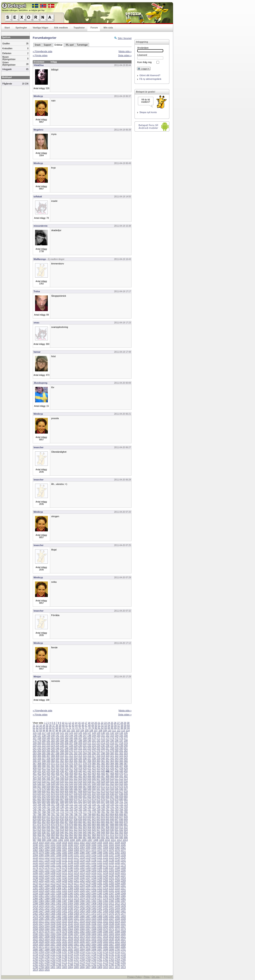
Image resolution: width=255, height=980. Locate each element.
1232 (94, 876)
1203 (111, 870)
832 (48, 820)
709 (62, 804)
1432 (47, 909)
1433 (53, 909)
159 (44, 738)
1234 (106, 876)
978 (44, 837)
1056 (94, 848)
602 (53, 792)
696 (98, 802)
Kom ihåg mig (144, 62)
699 (112, 802)
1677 (76, 947)
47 (86, 725)
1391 (88, 901)
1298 (106, 886)
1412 (117, 904)
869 (121, 822)
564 (71, 786)
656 (108, 797)
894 (44, 827)
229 (76, 746)
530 (108, 781)
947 (94, 832)
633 (98, 794)
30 (128, 723)
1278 (82, 883)
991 (103, 837)
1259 (65, 881)
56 (115, 725)
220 (35, 746)
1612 (70, 937)
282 (126, 751)
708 (57, 804)
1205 (123, 870)
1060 (117, 848)
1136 (94, 860)
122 (67, 733)
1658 (59, 944)
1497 (53, 919)
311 (67, 756)
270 (71, 751)
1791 (88, 965)
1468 (70, 914)
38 (57, 725)
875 (53, 825)
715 (89, 804)
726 (44, 807)
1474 (106, 914)
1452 (70, 911)
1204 (117, 870)
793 (62, 814)
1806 (82, 967)
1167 (88, 865)
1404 (70, 904)
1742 (82, 957)
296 (94, 753)
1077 (123, 850)
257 (108, 748)
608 (80, 792)
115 (35, 733)
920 (67, 830)
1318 (35, 891)
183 (57, 741)
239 (121, 746)
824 (108, 817)
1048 (47, 848)
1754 (59, 960)
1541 (123, 924)
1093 (123, 853)
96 (50, 730)
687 (57, 802)
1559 (41, 929)
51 (99, 725)
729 (57, 807)
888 (112, 825)
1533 (76, 924)
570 (98, 786)
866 (108, 822)
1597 (76, 934)
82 (102, 728)
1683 (111, 947)
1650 (106, 942)
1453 (76, 911)
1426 (106, 906)
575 (121, 786)
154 (117, 736)
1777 (100, 962)
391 (48, 766)
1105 (100, 855)
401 (94, 766)
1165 (76, 865)
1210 (59, 873)
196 (117, 741)
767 (39, 812)
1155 (111, 863)
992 (108, 837)
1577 (53, 932)
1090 (106, 853)
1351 (41, 896)
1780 (117, 962)
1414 (35, 906)
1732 (117, 955)
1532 (70, 924)
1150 (82, 863)
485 (94, 776)
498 (57, 779)
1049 (53, 848)
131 (108, 733)
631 (89, 794)
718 (103, 804)
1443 (111, 909)
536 (39, 784)
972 (112, 835)
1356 (70, 896)
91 (34, 730)
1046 (35, 848)
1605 (123, 934)
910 (117, 827)
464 (94, 774)
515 (39, 781)
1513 (53, 921)
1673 (53, 947)
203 (53, 743)
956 (39, 835)
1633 (100, 939)
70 (63, 728)
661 (35, 799)
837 (71, 820)
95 (47, 730)
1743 (88, 957)
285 (44, 753)
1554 (106, 927)
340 (103, 758)
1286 (35, 886)
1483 (65, 916)
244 (48, 748)
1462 (35, 914)
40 (63, 725)
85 (112, 728)
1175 (41, 868)
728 (53, 807)
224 (53, 746)
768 (44, 812)
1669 (123, 944)
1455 (88, 911)
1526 (35, 924)
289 (62, 753)
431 (39, 771)
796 (76, 814)
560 (53, 786)
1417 (53, 906)
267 (57, 751)
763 (117, 809)
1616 (94, 937)
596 (121, 789)
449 (121, 771)
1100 (70, 855)
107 (96, 730)
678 (112, 799)
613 (103, 792)
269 (67, 751)
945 (85, 832)
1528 (47, 924)
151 (103, 736)
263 (39, 751)
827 (121, 817)
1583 (88, 932)
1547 (65, 927)
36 (50, 725)
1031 (41, 845)
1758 (82, 960)
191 (94, 741)
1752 (47, 960)
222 (44, 746)
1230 (82, 876)
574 (117, 786)
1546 (59, 927)
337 (89, 758)
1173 (123, 865)
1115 (65, 858)
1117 (76, 858)
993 (112, 837)
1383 (41, 901)
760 (103, 809)
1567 (88, 929)
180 (44, 741)
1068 (70, 850)
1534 (82, 924)
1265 (100, 881)
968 (94, 835)
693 (85, 802)
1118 (82, 858)
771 (57, 812)
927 (98, 830)
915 (44, 830)
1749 (123, 957)
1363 (111, 896)
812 (53, 817)
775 (76, 812)
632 (94, 794)
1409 (100, 904)
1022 (82, 842)
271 (76, 751)
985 (76, 837)
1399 (41, 904)
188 (80, 741)
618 (126, 792)
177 (126, 738)
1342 (82, 893)
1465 (53, 914)
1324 (70, 891)
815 (67, 817)
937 (48, 832)
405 (112, 766)
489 (112, 776)
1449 (53, 911)
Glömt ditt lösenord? (150, 75)
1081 (53, 853)
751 (62, 809)
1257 (53, 881)
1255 (41, 881)
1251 (111, 878)
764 (121, 809)
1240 (47, 878)
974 (121, 835)
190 (89, 741)
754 (76, 809)
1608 (47, 937)
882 (85, 825)
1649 (100, 942)
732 (71, 807)
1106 (106, 855)
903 (85, 827)
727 (48, 807)
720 (112, 804)
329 (53, 758)
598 (35, 792)
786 (126, 812)
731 (67, 807)
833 (53, 820)
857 (67, 822)
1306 (59, 888)
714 (85, 804)
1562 (59, 929)
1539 (111, 924)
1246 (82, 878)
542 (67, 784)
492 (126, 776)
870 (126, 822)
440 (80, 771)
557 (39, 786)
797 (80, 814)
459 (71, 774)
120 (57, 733)
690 (71, 802)
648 (71, 797)
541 (62, 784)
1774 (82, 962)
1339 (65, 893)
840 (85, 820)
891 (126, 825)
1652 (117, 942)
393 (57, 766)
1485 (76, 916)
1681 (100, 947)
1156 (117, 863)
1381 (123, 899)
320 (108, 756)
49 (93, 725)
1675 (65, 947)
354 (71, 761)
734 (80, 807)
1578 (59, 932)
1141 (123, 860)
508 (103, 779)
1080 (47, 853)
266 (53, 751)
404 (108, 766)
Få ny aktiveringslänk (150, 79)
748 (48, 809)
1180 (70, 868)
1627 (65, 939)
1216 (94, 873)
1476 (117, 914)
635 (108, 794)
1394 (106, 901)
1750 (35, 960)
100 (64, 730)
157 (35, 738)
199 (35, 743)
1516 (70, 921)
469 (117, 774)
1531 (65, 924)
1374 (82, 899)
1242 (59, 878)
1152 (94, 863)
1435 (65, 909)
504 (85, 779)
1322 (59, 891)
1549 (76, 927)
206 (67, 743)
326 (39, 758)
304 (35, 756)
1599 (88, 934)
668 (67, 799)
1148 (70, 863)
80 (96, 728)
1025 (100, 842)
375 (71, 764)
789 (44, 814)
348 (44, 761)
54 (109, 725)
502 (76, 779)
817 (76, 817)
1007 (90, 840)
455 (53, 774)
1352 (47, 896)
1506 (106, 919)
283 (35, 753)
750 (57, 809)
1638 (35, 942)
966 (85, 835)
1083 (65, 853)
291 (71, 753)
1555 (111, 927)
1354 (59, 896)
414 (57, 769)
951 (112, 832)
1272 (47, 883)
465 (98, 774)
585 (71, 789)
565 (76, 786)
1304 (47, 888)
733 (76, 807)
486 (98, 776)
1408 (94, 904)
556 (35, 786)
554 (121, 784)
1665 (100, 944)
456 (57, 774)
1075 (111, 850)
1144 (47, 863)
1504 (94, 919)
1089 (100, 853)
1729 (100, 955)
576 (126, 786)
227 (67, 746)
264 (44, 751)
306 (44, 756)
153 (112, 736)
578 (39, 789)
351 (57, 761)
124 (76, 733)
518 (53, 781)
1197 (76, 870)
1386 (59, 901)
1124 (117, 858)
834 (57, 820)
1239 (41, 878)
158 (39, 738)
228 (71, 746)
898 (62, 827)
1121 (100, 858)
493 (35, 779)
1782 (35, 965)
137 (39, 736)
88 (122, 728)
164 (67, 738)
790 (48, 814)
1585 (100, 932)
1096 (47, 855)
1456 (94, 911)
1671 (41, 947)
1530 (59, 924)
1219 (111, 873)
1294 (82, 886)
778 (89, 812)
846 (112, 820)
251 (80, 748)
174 (112, 738)
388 (35, 766)
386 (121, 764)
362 (108, 761)
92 (37, 730)
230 (80, 746)
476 (53, 776)
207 (71, 743)
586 (76, 789)
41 (67, 725)
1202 (106, 870)
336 (85, 758)
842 (94, 820)
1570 (106, 929)
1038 (82, 845)
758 (94, 809)
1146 (59, 863)
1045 (123, 845)
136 (35, 736)
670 (76, 799)
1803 (65, 967)
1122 (106, 858)
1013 (125, 840)
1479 (41, 916)
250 (76, 748)
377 (80, 764)
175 (117, 738)
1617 (100, 937)
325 (35, 758)
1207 (41, 873)
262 (35, 751)
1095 (41, 855)
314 (80, 756)
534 (126, 781)
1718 (35, 955)
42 (70, 725)
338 (94, 758)
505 (89, 779)
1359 (88, 896)
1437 (76, 909)
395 (67, 766)
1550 (82, 927)
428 (121, 769)
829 (35, 820)
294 (85, 753)
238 (117, 746)
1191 (41, 870)
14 (76, 723)
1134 (82, 860)
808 (35, 817)
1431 (41, 909)
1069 (76, 850)
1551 (88, 927)
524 (80, 781)
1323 (65, 891)
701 (121, 802)
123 (71, 733)
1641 (53, 942)
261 (126, 748)
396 (71, 766)
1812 (117, 967)
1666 (106, 944)
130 (103, 733)
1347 (111, 893)
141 (57, 736)
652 (89, 797)
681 (126, 799)
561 (57, 786)
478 (62, 776)
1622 (35, 939)
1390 (82, 901)
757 (89, 809)
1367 (41, 899)
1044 (117, 845)
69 (60, 728)
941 (67, 832)
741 (112, 807)
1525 (123, 921)
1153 (100, 863)
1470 (82, 914)
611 (94, 792)
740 (108, 807)
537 (44, 784)
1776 (94, 962)
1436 (70, 909)
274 (89, 751)
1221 (123, 873)
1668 (117, 944)
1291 (65, 886)
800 (94, 814)
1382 (35, 901)
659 (121, 797)
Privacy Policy (134, 977)
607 (76, 792)
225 (57, 746)
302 (121, 753)
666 (57, 799)
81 (99, 728)
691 (76, 802)
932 (121, 830)
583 (62, 789)
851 (39, 822)
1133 (76, 860)
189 (85, 741)
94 (44, 730)
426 (112, 769)
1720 (47, 955)
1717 (123, 952)
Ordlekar (58, 45)
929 (108, 830)
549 (98, 784)
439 (76, 771)
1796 (117, 965)
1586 (106, 932)
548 (94, 784)
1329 (100, 891)
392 (53, 766)
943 (76, 832)
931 (117, 830)
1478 (35, 916)
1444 (117, 909)
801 (98, 814)
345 (126, 758)
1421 (76, 906)
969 (98, 835)
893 (39, 827)
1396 (117, 901)
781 (103, 812)
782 (108, 812)
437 (67, 771)
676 (103, 799)
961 (62, 835)
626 (67, 794)
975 (126, 835)
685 (48, 802)
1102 (82, 855)
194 (108, 741)
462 (85, 774)
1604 (117, 934)
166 (76, 738)
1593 (53, 934)
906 (98, 827)
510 (112, 779)
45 (79, 725)
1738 (59, 957)
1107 (111, 855)
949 (103, 832)
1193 (53, 870)
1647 (88, 942)
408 (126, 766)
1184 (94, 868)
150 (98, 736)
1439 (88, 909)
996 (126, 837)
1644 (70, 942)
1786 (59, 965)
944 (80, 832)
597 (126, 789)
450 (126, 771)
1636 (117, 939)
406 (117, 766)
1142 (35, 863)
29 (125, 723)
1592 (47, 934)
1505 (100, 919)
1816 (47, 970)
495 (44, 779)
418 (76, 769)
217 (117, 743)
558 (44, 786)
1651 (111, 942)
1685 (123, 947)
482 (80, 776)
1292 (70, 886)
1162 (59, 865)
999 (44, 840)
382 (103, 764)
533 (121, 781)
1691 (65, 949)
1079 (41, 853)
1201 (100, 870)
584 (67, 789)
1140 (117, 860)
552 (112, 784)
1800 (47, 967)
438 (71, 771)
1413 (123, 904)
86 (115, 728)
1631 (88, 939)
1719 (41, 955)
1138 (106, 860)
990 (98, 837)
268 (62, 751)
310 (62, 756)
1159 (41, 865)
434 (53, 771)
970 (103, 835)
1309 (76, 888)
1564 (70, 929)
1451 (65, 911)
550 (103, 784)
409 (35, 769)
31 (34, 725)
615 (112, 792)
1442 (106, 909)
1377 (100, 899)
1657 (53, 944)
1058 (106, 848)
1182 (82, 868)
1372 (70, 899)
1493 (123, 916)
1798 (35, 967)
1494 (35, 919)
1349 (123, 893)
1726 (82, 955)
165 (71, 738)
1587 (111, 932)
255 (98, 748)
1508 (117, 919)
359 (94, 761)
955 (35, 835)
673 (89, 799)
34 (44, 725)
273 (85, 751)
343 (117, 758)
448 (117, 771)
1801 (53, 967)
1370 (59, 899)
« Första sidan (40, 55)
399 (85, 766)
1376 (94, 899)
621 (44, 794)
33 (41, 725)
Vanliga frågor (40, 28)
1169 (100, 865)
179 (39, 741)
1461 (123, 911)
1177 (53, 868)
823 (103, 817)
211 (89, 743)
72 (70, 728)
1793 (100, 965)
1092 (117, 853)
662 (39, 799)
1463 (41, 914)
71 (67, 728)
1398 (35, 904)
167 (80, 738)
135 (126, 733)
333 (71, 758)
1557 (123, 927)
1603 (111, 934)
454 (48, 774)
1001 (55, 840)
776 (80, 812)
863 (94, 822)
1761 (100, 960)
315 (85, 756)
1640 (47, 942)
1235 (111, 876)
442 (89, 771)
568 (89, 786)
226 (62, 746)
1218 (106, 873)
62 (37, 728)
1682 (106, 947)
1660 (70, 944)
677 (108, 799)
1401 (53, 904)
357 (85, 761)
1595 (65, 934)
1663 (88, 944)
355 (76, 761)
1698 (106, 949)
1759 (88, 960)
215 (108, 743)
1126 (35, 860)
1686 (35, 949)
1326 (82, 891)
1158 (35, 865)
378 (85, 764)
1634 (106, 939)
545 (80, 784)
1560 (47, 929)
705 (44, 804)
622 (48, 794)
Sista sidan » (125, 55)
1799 (41, 967)
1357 (76, 896)
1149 (76, 863)
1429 (123, 906)
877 (62, 825)
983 (67, 837)
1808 (94, 967)
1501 (76, 919)
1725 (76, 955)
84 (109, 728)
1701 (123, 949)
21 (99, 723)
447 (112, 771)
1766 (35, 962)
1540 (117, 924)
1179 (65, 868)
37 (54, 725)
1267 (111, 881)
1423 (88, 906)
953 (121, 832)
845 (108, 820)
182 (53, 741)
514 (35, 781)
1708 (70, 952)
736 (89, 807)
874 (48, 825)
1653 (123, 942)
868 (117, 822)
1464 (47, 914)
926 (94, 830)
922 (76, 830)
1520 (94, 921)
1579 (65, 932)
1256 (47, 881)
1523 (111, 921)
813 (57, 817)
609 (85, 792)
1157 (123, 863)
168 (85, 738)
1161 (53, 865)
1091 (111, 853)
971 (108, 835)
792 (57, 814)
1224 (47, 876)
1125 (123, 858)
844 (103, 820)
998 (39, 840)
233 (94, 746)
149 (94, 736)
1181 (76, 868)
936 (44, 832)
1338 (59, 893)
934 (35, 832)
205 (62, 743)
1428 (117, 906)
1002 (61, 840)
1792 (94, 965)
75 (79, 728)
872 (39, 825)
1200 (94, 870)
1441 (100, 909)
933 (126, 830)
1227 (65, 876)
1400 (47, 904)
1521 (100, 921)
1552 (94, 927)
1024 (94, 842)
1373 (76, 899)
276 (98, 751)
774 (71, 812)
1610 (59, 937)
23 (105, 723)
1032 (47, 845)
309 (57, 756)
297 (98, 753)
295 (89, 753)
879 (71, 825)
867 (112, 822)
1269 (123, 881)
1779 (111, 962)
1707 (65, 952)
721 (117, 804)
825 (112, 817)
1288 (47, 886)
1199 (88, 870)
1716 (117, 952)
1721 (53, 955)
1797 (123, 965)
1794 (106, 965)
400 (89, 766)
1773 (76, 962)
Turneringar (82, 45)
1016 (47, 842)
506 (94, 779)
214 (103, 743)
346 (35, 761)
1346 (106, 893)
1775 (88, 962)
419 (80, 769)
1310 (82, 888)
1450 (59, 911)
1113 (53, 858)
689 (67, 802)
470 (121, 774)
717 (98, 804)
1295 (88, 886)
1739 (65, 957)
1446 (35, 911)
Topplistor (79, 28)
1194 (59, 870)
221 (39, 746)
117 (44, 733)
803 (108, 814)
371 (53, 764)
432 (44, 771)
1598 (82, 934)
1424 (94, 906)
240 (126, 746)
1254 (35, 881)
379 (89, 764)
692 (80, 802)
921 (71, 830)
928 (103, 830)
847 (117, 820)
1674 (59, 947)
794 (67, 814)
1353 (53, 896)
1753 (53, 960)
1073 (100, 850)
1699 (111, 949)
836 (67, 820)
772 (62, 812)
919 (62, 830)
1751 (41, 960)
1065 (53, 850)
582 (57, 789)
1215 (88, 873)
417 (71, 769)
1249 (100, 878)
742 (117, 807)
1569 (100, 929)
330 (57, 758)
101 (68, 730)
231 (85, 746)
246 (57, 748)
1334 (35, 893)
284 (39, 753)
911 (121, 827)
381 (98, 764)
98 (57, 730)
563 (67, 786)
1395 (111, 901)
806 (121, 814)
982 (62, 837)
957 (44, 835)
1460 (117, 911)
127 (89, 733)
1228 (70, 876)
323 (121, 756)
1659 (65, 944)
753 (71, 809)
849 (126, 820)
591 (98, 789)
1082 (59, 853)
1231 (88, 876)
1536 (94, 924)
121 (62, 733)
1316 (117, 888)
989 (94, 837)
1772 (70, 962)
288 (57, 753)
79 (93, 728)
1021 (76, 842)
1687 (41, 949)
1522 (106, 921)
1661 (76, 944)
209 (80, 743)
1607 (41, 937)
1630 (82, 939)
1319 (41, 891)
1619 (111, 937)
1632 (94, 939)
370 (48, 764)
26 (115, 723)
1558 (35, 929)
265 (48, 751)
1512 (47, 921)
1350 (35, 896)
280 (117, 751)
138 (44, 736)
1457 (100, 911)
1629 (76, 939)
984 (71, 837)
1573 (123, 929)
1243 (65, 878)
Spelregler (21, 28)
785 (121, 812)
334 (76, 758)
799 (89, 814)
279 (112, 751)
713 (80, 804)
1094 (35, 855)
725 (39, 807)
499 (62, 779)
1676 (70, 947)
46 (83, 725)
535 (35, 784)
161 (53, 738)
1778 (106, 962)
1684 (117, 947)
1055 (88, 848)
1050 (59, 848)
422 (94, 769)
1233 (100, 876)
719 (108, 804)
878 (67, 825)
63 (41, 728)
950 (108, 832)
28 (122, 723)
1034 (59, 845)
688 (62, 802)
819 (85, 817)
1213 (76, 873)
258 (112, 748)
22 (102, 723)
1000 (49, 840)
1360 (94, 896)
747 (44, 809)
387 (126, 764)
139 (48, 736)
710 (67, 804)
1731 (111, 955)
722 (121, 804)
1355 (65, 896)
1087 (88, 853)
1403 (65, 904)
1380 (117, 899)
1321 (53, 891)
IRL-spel (70, 45)
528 (98, 781)
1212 (70, 873)
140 (53, 736)
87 (119, 728)
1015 (41, 842)
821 (94, 817)
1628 (70, 939)
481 (76, 776)
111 (114, 730)
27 (118, 723)
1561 (53, 929)
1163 (65, 865)
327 (44, 758)
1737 (53, 957)
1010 (108, 840)
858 (71, 822)
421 (89, 769)
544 (76, 784)
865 (103, 822)
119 (53, 733)
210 (85, 743)
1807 (88, 967)
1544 (47, 927)
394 (62, 766)
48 (89, 725)
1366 (35, 899)
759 (98, 809)
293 (80, 753)
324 (126, 756)
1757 (76, 960)
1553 (100, 927)
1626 (59, 939)
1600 (94, 934)
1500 (70, 919)
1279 (88, 883)
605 (67, 792)
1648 (94, 942)
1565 (76, 929)
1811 (111, 967)
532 (117, 781)
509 (108, 779)
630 (85, 794)
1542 (35, 927)
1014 (35, 842)
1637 (123, 939)
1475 (111, 914)
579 (44, 789)
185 (67, 741)
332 (67, 758)
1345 (100, 893)
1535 (88, 924)
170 (94, 738)
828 (126, 817)
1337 (53, 893)
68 (57, 728)
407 (121, 766)
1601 (100, 934)
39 (60, 725)
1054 (82, 848)
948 (98, 832)
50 (96, 725)
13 (73, 723)
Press (147, 977)
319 (103, 756)
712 (76, 804)
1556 (117, 927)
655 (103, 797)
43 (73, 725)
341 (108, 758)
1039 (88, 845)
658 (117, 797)
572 (108, 786)
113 (123, 730)
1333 (123, 891)
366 (126, 761)
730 (62, 807)
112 (119, 730)
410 (39, 769)
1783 (41, 965)
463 (89, 774)
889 (117, 825)
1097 (53, 855)
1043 (111, 845)
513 (126, 779)
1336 (47, 893)
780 (98, 812)
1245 (76, 878)
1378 (106, 899)
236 (108, 746)
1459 (111, 911)
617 (121, 792)
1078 (35, 853)
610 (89, 792)
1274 (59, 883)
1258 (59, 881)
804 (112, 814)
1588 (117, 932)
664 (48, 799)
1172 (117, 865)
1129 (53, 860)
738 (98, 807)
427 (117, 769)
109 (105, 730)
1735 (41, 957)
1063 (41, 850)
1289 (53, 886)
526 (89, 781)
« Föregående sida (42, 51)
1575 (41, 932)
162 (57, 738)
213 (98, 743)
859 (76, 822)
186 (71, 741)
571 (103, 786)
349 (48, 761)
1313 (100, 888)
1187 (111, 868)
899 (67, 827)
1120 (94, 858)
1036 (70, 845)
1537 (100, 924)
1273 (53, 883)
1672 (47, 947)
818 (80, 817)
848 (121, 820)
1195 (65, 870)
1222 (35, 876)
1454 (82, 911)
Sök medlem (61, 28)
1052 (70, 848)
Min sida (108, 28)
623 (53, 794)
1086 (82, 853)
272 (80, 751)
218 (121, 743)
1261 (76, 881)
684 (44, 802)
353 (67, 761)
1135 (88, 860)
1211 (65, 873)
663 (44, 799)
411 (44, 769)
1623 (41, 939)
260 (121, 748)
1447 (41, 911)
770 (53, 812)
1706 (59, 952)
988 (89, 837)
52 (102, 725)
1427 (111, 906)
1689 (53, 949)
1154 (106, 863)
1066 (59, 850)
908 (108, 827)
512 (121, 779)
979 (48, 837)
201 (44, 743)
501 (71, 779)
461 (80, 774)
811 (48, 817)
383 (108, 764)
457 (62, 774)
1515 (65, 921)
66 (50, 728)
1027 (111, 842)
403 (103, 766)
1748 (117, 957)
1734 (35, 957)
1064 (47, 850)
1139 (111, 860)
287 (53, 753)
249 (71, 748)
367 (35, 764)
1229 (76, 876)
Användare (143, 48)
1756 (70, 960)
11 (66, 723)
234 (98, 746)
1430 (35, 909)
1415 (41, 906)
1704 (47, 952)
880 (76, 825)
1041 (100, 845)
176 (121, 738)
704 (39, 804)
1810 (106, 967)
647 (67, 797)
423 (98, 769)
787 (35, 814)
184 (62, 741)
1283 (111, 883)
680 (121, 799)
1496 (47, 919)
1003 (67, 840)
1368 (47, 899)
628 (76, 794)
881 (80, 825)
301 (117, 753)
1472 (94, 914)
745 (35, 809)
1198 (82, 870)
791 (53, 814)
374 (67, 764)
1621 (123, 937)
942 (71, 832)
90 (128, 728)
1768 (47, 962)
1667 (111, 944)
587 (80, 789)
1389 (76, 901)
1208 (47, 873)
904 (89, 827)
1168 (94, 865)
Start (7, 28)
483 (85, 776)
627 (71, 794)
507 (98, 779)
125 (80, 733)
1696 (94, 949)
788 (39, 814)
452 (39, 774)
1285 (123, 883)
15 (79, 723)
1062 (35, 850)
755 (80, 809)
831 (44, 820)
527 (94, 781)
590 (94, 789)
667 (62, 799)
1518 (82, 921)
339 (98, 758)
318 (98, 756)
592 (103, 789)
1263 (88, 881)
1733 (123, 955)
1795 (111, 965)
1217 (100, 873)
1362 (106, 896)
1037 (76, 845)
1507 (111, 919)
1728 (94, 955)
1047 (41, 848)
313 (76, 756)
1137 (100, 860)
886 (103, 825)
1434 (59, 909)
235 (103, 746)
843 (98, 820)
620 (39, 794)
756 (85, 809)
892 (35, 827)
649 (76, 797)
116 (39, 733)
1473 (100, 914)
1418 (59, 906)
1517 (76, 921)
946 (89, 832)
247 (62, 748)
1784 (47, 965)
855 (57, 822)
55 (112, 725)
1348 (117, 893)
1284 (117, 883)
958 (48, 835)
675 (98, 799)
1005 (78, 840)
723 (126, 804)
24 (109, 723)
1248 (94, 878)
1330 (106, 891)
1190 (35, 870)
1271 (41, 883)
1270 (35, 883)
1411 (111, 904)
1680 (94, 947)
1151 (88, 863)
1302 (35, 888)
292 (76, 753)
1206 (35, 873)
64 (44, 728)
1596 (70, 934)
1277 (76, 883)
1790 (82, 965)
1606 (35, 937)
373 (62, 764)
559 (48, 786)
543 (71, 784)
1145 (53, 863)
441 (85, 771)
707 (53, 804)
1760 (94, 960)
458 (67, 774)
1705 (53, 952)
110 (109, 730)
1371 (65, 899)
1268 (117, 881)
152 (108, 736)
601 (48, 792)
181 (48, 741)
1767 (41, 962)
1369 (53, 899)
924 (85, 830)
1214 (82, 873)
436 (62, 771)
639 (126, 794)
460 (76, 774)
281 (121, 751)
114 (128, 730)
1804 (70, 967)
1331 (111, 891)
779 (94, 812)
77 (86, 728)
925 (89, 830)
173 (108, 738)
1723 (65, 955)
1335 (41, 893)
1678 (82, 947)
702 (126, 802)
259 (117, 748)
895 (48, 827)
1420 (70, 906)
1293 (76, 886)
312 (71, 756)
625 (62, 794)
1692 (70, 949)
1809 (100, 967)
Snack (38, 45)
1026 (106, 842)
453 (44, 774)
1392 (94, 901)
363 (112, 761)
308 (53, 756)
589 (89, 789)
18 (89, 723)
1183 (88, 868)
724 (35, 807)
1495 (41, 919)
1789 (76, 965)
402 (98, 766)
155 (121, 736)
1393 (100, 901)
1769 (53, 962)
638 (121, 794)
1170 (106, 865)
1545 (53, 927)
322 (117, 756)
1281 (100, 883)
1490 (106, 916)
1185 (100, 868)
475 (48, 776)
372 (57, 764)
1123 (111, 858)
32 (37, 725)
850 (35, 822)
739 (103, 807)
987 (85, 837)
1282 (106, 883)
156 (126, 736)
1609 (53, 937)
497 (53, 779)
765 (126, 809)
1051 (65, 848)
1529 (53, 924)
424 (103, 769)
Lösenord (142, 55)
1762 (106, 960)
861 (85, 822)
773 (67, 812)
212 (94, 743)
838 (76, 820)
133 (117, 733)
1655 (41, 944)
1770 (59, 962)
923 (80, 830)
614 (108, 792)
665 (53, 799)
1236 (117, 876)
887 (108, 825)
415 (62, 769)
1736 (47, 957)
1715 (111, 952)
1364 (117, 896)
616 (117, 792)
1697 (100, 949)
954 (126, 832)
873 (44, 825)
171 (98, 738)
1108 (117, 855)
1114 (59, 858)
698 (108, 802)
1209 (53, 873)
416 (67, 769)
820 (89, 817)
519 (57, 781)
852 (44, 822)
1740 (70, 957)
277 (103, 751)
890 (121, 825)
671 (80, 799)
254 (94, 748)
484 (89, 776)
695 (94, 802)
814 (62, 817)
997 (35, 840)
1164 (70, 865)
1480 (47, 916)
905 (94, 827)
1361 (100, 896)
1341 (76, 893)
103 (78, 730)
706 (48, 804)
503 (80, 779)
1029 (123, 842)
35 (47, 725)
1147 (65, 863)
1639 (41, 942)
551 (108, 784)
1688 (47, 949)
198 (126, 741)
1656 (47, 944)
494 (39, 779)
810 (44, 817)
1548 (70, 927)
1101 (76, 855)
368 (39, 764)
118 (48, 733)
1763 (111, 960)
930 (112, 830)
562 (62, 786)
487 (103, 776)
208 (76, 743)
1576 (47, 932)
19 (92, 723)
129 (98, 733)
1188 (117, 868)
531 (112, 781)
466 (103, 774)
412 (48, 769)
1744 (94, 957)
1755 (65, 960)
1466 (59, 914)
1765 (123, 960)
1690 (59, 949)
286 (48, 753)
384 (112, 764)
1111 (41, 858)
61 (34, 728)
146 (80, 736)
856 (62, 822)
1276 (70, 883)
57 (119, 725)
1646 (82, 942)
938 (53, 832)
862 (89, 822)
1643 (65, 942)
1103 (88, 855)
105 (87, 730)
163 (62, 738)
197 (121, 741)
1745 (100, 957)
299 (108, 753)
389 (39, 766)
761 (108, 809)
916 (48, 830)
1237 (123, 876)
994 (117, 837)
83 (106, 728)
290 (67, 753)
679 (117, 799)
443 (94, 771)
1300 (117, 886)
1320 (47, 891)
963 (71, 835)
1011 (113, 840)
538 (48, 784)
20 (96, 723)
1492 (117, 916)
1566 (82, 929)
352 (62, 761)
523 (76, 781)
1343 (88, 893)
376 (76, 764)
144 (71, 736)
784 (117, 812)
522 (71, 781)
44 (76, 725)
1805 (76, 967)
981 (57, 837)
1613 (76, 937)
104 (82, 730)
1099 (65, 855)
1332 (117, 891)
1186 (106, 868)
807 (126, 814)
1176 (47, 868)
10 (63, 723)
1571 (111, 929)
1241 (53, 878)
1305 (53, 888)
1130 (59, 860)
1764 (117, 960)
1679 (88, 947)
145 (76, 736)
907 (103, 827)
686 (53, 802)
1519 (88, 921)
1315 (111, 888)
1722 (59, 955)
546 (85, 784)
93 (41, 730)
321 (112, 756)
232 (89, 746)
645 (57, 797)
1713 (100, 952)
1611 (65, 937)
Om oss (156, 977)
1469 (76, 914)
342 (112, 758)
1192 (47, 870)
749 (53, 809)
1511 (41, 921)
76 (83, 728)
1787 (65, 965)
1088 (94, 853)
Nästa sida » (125, 51)
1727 (88, 955)
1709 (76, 952)
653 (94, 797)
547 (89, 784)
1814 (35, 970)
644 (53, 797)
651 (85, 797)
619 (35, 794)
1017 (53, 842)
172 (103, 738)
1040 (94, 845)
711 (71, 804)
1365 (123, 896)
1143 (41, 863)
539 (53, 784)
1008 (96, 840)
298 (103, 753)
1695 (88, 949)
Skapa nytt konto (148, 112)
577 (35, 789)
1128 (47, 860)
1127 (41, 860)
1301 (123, 886)
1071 (88, 850)
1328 (94, 891)
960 (57, 835)
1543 (41, 927)
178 (35, 741)
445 (103, 771)
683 (39, 802)
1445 (123, 909)
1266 (106, 881)
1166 (82, 865)
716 (94, 804)
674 (94, 799)
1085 (76, 853)
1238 (35, 878)
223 (48, 746)
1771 (65, 962)
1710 (82, 952)
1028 (117, 842)
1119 (88, 858)
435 (57, 771)
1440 (94, 909)
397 (76, 766)
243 (44, 748)
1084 (70, 853)
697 (103, 802)
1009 (102, 840)
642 (44, 797)
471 (126, 774)
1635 (111, 939)
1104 (94, 855)
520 (62, 781)
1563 (65, 929)
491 (121, 776)
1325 (76, 891)
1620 (117, 937)
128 (94, 733)
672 (85, 799)
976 (35, 837)
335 (80, 758)
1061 (123, 848)
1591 (41, 934)
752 (67, 809)
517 (48, 781)
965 (80, 835)
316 (89, 756)
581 (53, 789)
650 (80, 797)
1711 (88, 952)
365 (121, 761)
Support (47, 45)
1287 (41, 886)
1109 (123, 855)
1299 (111, 886)
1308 (70, 888)
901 (76, 827)
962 (67, 835)
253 (89, 748)
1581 (76, 932)
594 (112, 789)
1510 (35, 921)
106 (91, 730)
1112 (47, 858)
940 (62, 832)
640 (35, 797)
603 (57, 792)
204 (57, 743)
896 (53, 827)
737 (94, 807)
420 (85, 769)
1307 (65, 888)
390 (44, 766)
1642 (59, 942)
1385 (53, 901)
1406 (82, 904)
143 (67, 736)
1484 (70, 916)
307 (48, 756)
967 (89, 835)
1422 (82, 906)
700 (117, 802)
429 (126, 769)
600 (44, 792)
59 (125, 725)
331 (62, 758)
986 (80, 837)
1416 (47, 906)
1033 (53, 845)
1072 (94, 850)
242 (39, 748)
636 (112, 794)
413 (53, 769)
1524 (117, 921)
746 (39, 809)
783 (112, 812)
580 (48, 789)
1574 (35, 932)
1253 (123, 878)
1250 (106, 878)
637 (117, 794)
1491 (111, 916)
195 (112, 741)
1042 (106, 845)
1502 (82, 919)
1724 (70, 955)
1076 (117, 850)
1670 (35, 947)
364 (117, 761)
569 (94, 786)
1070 (82, 850)
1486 (82, 916)
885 (98, 825)
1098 (59, 855)
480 (71, 776)
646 (62, 797)
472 (35, 776)
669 (71, 799)
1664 (94, 944)
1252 (117, 878)
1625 (53, 939)
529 (103, 781)
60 (128, 725)
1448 (47, 911)
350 (53, 761)
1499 (65, 919)
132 (112, 733)
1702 (35, 952)
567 (85, 786)
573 (112, 786)
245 (53, 748)
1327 (88, 891)
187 (76, 741)
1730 (106, 955)
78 (89, 728)
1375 (88, 899)
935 (39, 832)
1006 (84, 840)
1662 (82, 944)
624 (57, 794)
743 (121, 807)
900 (71, 827)
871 (35, 825)
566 (80, 786)
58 (122, 725)
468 (112, 774)
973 (117, 835)
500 (67, 779)
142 (62, 736)
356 (80, 761)
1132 (70, 860)
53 (106, 725)
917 (53, 830)
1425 (100, 906)
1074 (106, 850)
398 (80, 766)
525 (85, 781)
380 (94, 764)
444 (98, 771)
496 (48, 779)
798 (85, 814)
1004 (72, 840)
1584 (94, 932)
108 (100, 730)
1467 (65, 914)
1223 (41, 876)
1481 (53, 916)
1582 (82, 932)
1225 (53, 876)
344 (121, 758)
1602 (106, 934)
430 (35, 771)
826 (117, 817)
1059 (111, 848)
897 (57, 827)
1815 (41, 970)
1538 (106, 924)
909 (112, 827)
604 (62, 792)
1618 (106, 937)
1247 (88, 878)
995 (121, 837)
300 (112, 753)
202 (48, 743)
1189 (123, 868)
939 (57, 832)
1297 (100, 886)
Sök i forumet (125, 38)
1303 (41, 888)
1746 (106, 957)
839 (80, 820)
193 (103, 741)
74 (76, 728)
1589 (123, 932)
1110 (35, 858)
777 (85, 812)
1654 (35, 944)
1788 (70, 965)
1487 (88, 916)
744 (126, 807)
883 (89, 825)
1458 (106, 911)
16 (83, 723)
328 (48, 758)
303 (126, 753)
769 (48, 812)
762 (112, 809)
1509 (123, 919)
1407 (88, 904)
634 (103, 794)
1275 (65, 883)
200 (39, 743)
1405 (76, 904)
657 (112, 797)
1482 (59, 916)
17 (86, 723)
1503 (88, 919)
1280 (94, 883)
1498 (59, 919)
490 (117, 776)
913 (35, 830)
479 (67, 776)
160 (48, 738)
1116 (70, 858)
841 (89, 820)
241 (35, 748)
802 (103, 814)
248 (67, 748)
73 (73, 728)
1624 (47, 939)
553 (117, 784)
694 (89, 802)
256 (103, 748)
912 (126, 827)
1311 (88, 888)
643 (48, 797)
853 (48, 822)
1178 (59, 868)
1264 (94, 881)
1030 (35, 845)
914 (39, 830)
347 (39, 761)
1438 (82, 909)
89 (125, 728)
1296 (94, 886)
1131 (65, 860)
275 (94, 751)
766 (35, 812)
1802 (59, 967)
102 (73, 730)
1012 (119, 840)
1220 (117, 873)
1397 (123, 901)
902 (80, 827)
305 (39, 756)
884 (94, 825)
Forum (94, 28)
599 (39, 792)
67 (54, 728)
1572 (117, 929)
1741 (76, 957)
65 (47, 728)
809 (39, 817)
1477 (123, 914)
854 (53, 822)
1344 (94, 893)
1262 (82, 881)
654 (98, 797)
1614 (82, 937)
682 (35, 802)
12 (70, 723)
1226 (59, 876)
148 (89, 736)
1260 (70, 881)
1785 (53, 965)
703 (35, 804)
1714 (106, 952)
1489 (100, 916)
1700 (117, 949)
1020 (70, 842)
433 (48, 771)
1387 (65, 901)
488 (108, 776)
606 (71, 792)
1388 (70, 901)
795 (71, 814)
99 (60, 730)
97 (54, 730)
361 (103, 761)
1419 (65, 906)
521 (67, 781)
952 (117, 832)
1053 (76, 848)
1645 (76, 942)
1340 (70, 893)
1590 (35, 934)
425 (108, 769)
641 (39, 797)
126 (85, 733)
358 (89, 761)
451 (35, 774)
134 (121, 733)
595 (117, 789)
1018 (59, 842)
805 (117, 814)
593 (108, 789)
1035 (65, 845)
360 (98, 761)
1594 (59, 934)
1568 (94, 929)
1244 (70, 878)
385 (117, 764)
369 (44, 764)
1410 (106, 904)
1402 (59, 904)
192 (98, 741)
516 (44, 781)
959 (53, 835)
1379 (111, 899)
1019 (65, 842)
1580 (70, 932)
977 (39, 837)
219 (126, 743)
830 (39, 820)
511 (117, 779)
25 (112, 723)
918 (57, 830)
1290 (59, 886)
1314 (106, 888)
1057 (100, 848)
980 (53, 837)
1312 (94, 888)
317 (94, 756)
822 (98, 817)
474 (44, 776)
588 (85, 789)
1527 (41, 924)
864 (98, 822)
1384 (47, 901)
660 (126, 797)
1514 (59, 921)
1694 (82, 949)
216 (112, 743)
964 (76, 835)
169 (89, 738)
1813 (123, 967)
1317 (123, 888)
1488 (94, 916)
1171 (111, 865)
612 (98, 792)
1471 (88, 914)
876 (57, 825)
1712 (94, 952)
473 (39, 776)
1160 (47, 865)
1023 (88, 842)
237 (112, 746)
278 (108, 751)
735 (85, 807)
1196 (70, 870)
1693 (76, 949)
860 (80, 822)
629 (80, 794)
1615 (88, 937)
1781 (123, 962)
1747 (111, 957)
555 (126, 784)
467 (108, 774)
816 (71, 817)
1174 (35, 868)
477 (57, 776)
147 (85, 736)
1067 (65, 850)
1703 (41, 952)
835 (62, 820)
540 (57, 784)
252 (85, 748)
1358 (82, 896)
